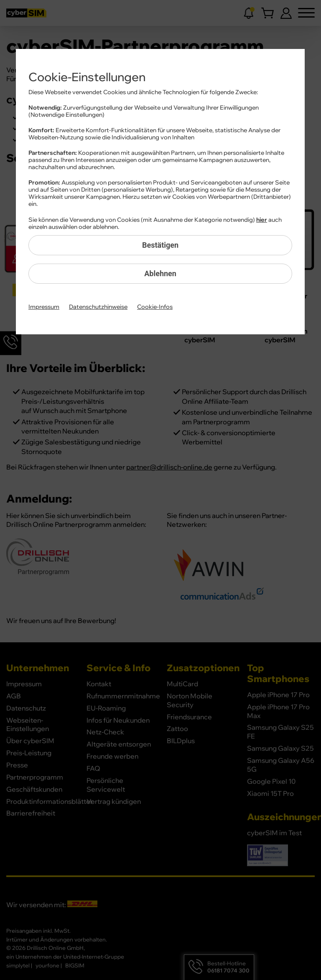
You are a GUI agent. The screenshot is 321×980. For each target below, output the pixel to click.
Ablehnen (160, 273)
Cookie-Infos (155, 307)
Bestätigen (160, 245)
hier (262, 220)
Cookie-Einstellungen (87, 77)
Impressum (44, 307)
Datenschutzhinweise (98, 307)
